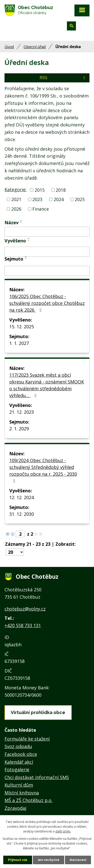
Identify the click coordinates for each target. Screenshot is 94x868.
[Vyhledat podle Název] (47, 232)
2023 (37, 199)
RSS (63, 78)
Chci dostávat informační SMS (37, 777)
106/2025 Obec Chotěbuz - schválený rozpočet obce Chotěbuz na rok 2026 (47, 303)
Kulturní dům (19, 785)
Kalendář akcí (19, 762)
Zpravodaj (15, 808)
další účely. (63, 831)
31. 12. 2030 (22, 514)
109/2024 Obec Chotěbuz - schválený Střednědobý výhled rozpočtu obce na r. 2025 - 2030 (43, 470)
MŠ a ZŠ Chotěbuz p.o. (28, 800)
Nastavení (78, 860)
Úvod (9, 47)
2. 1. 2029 (19, 429)
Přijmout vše (18, 860)
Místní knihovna (22, 793)
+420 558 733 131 (23, 625)
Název (12, 222)
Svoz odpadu (18, 746)
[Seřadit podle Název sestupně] (21, 222)
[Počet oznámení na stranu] (15, 552)
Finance (41, 209)
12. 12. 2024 (22, 497)
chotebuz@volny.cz (25, 609)
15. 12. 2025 (22, 327)
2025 (80, 199)
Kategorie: (16, 189)
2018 (61, 190)
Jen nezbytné (49, 860)
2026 (16, 209)
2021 (16, 199)
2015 (40, 190)
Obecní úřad (35, 47)
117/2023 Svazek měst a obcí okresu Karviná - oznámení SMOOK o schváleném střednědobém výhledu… (47, 385)
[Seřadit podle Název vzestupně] (21, 220)
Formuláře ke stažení (27, 739)
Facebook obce (21, 754)
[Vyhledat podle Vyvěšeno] (47, 252)
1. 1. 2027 (19, 343)
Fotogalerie (17, 769)
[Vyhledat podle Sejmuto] (47, 271)
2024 (59, 199)
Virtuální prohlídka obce (38, 712)
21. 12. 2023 (22, 412)
